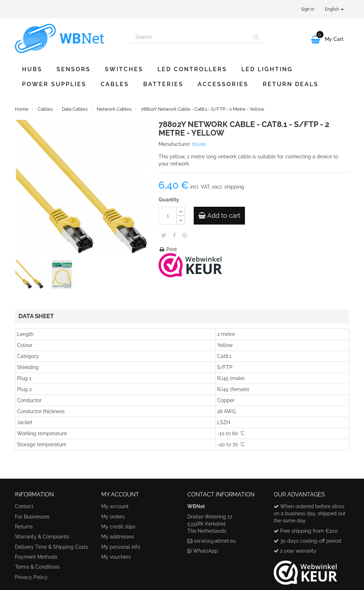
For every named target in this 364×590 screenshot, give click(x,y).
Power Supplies (54, 84)
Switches (124, 69)
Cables (115, 84)
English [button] (334, 9)
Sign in (308, 9)
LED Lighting (267, 69)
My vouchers (116, 557)
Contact (24, 506)
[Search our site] (190, 37)
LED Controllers (192, 69)
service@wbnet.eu (215, 541)
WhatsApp (205, 551)
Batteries (163, 84)
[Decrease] (181, 220)
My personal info (121, 547)
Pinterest (185, 235)
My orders (113, 517)
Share (174, 235)
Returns (24, 527)
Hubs (32, 69)
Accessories (223, 84)
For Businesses (32, 517)
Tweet (164, 235)
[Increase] (181, 211)
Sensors (74, 69)
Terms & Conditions (37, 567)
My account (115, 506)
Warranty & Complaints (42, 537)
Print (168, 249)
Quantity (169, 200)
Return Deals (291, 84)
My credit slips (118, 527)
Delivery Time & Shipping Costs (52, 547)
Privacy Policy (31, 577)
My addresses (118, 537)
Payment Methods (36, 557)
